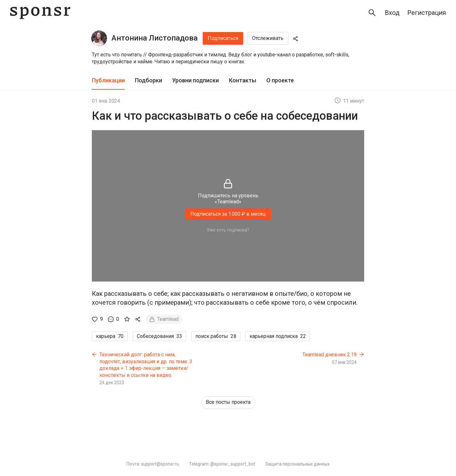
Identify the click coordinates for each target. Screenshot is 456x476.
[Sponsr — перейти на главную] (40, 13)
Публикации (108, 80)
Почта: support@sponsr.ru (153, 464)
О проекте (280, 80)
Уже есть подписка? (228, 230)
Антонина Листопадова (155, 38)
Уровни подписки (196, 80)
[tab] (108, 81)
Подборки (149, 80)
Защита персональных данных (298, 464)
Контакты (243, 80)
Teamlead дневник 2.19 (329, 355)
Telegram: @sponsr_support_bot (222, 464)
